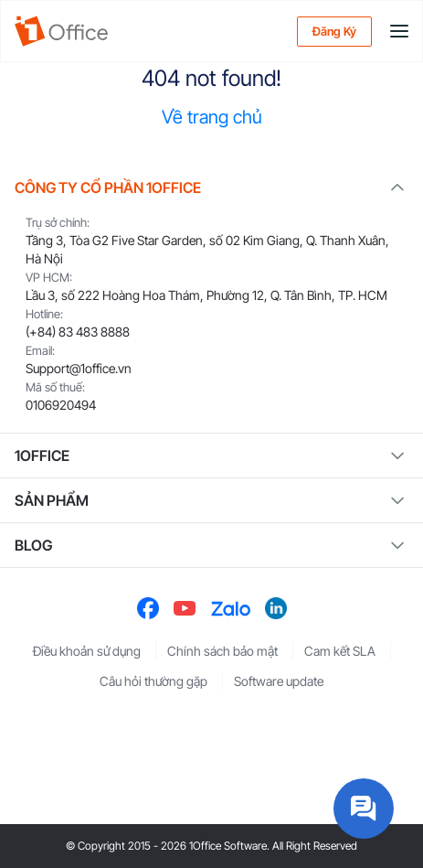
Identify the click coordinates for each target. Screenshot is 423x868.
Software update (279, 681)
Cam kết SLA (340, 651)
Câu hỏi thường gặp (153, 681)
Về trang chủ (212, 117)
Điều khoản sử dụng (87, 651)
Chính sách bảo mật (222, 651)
